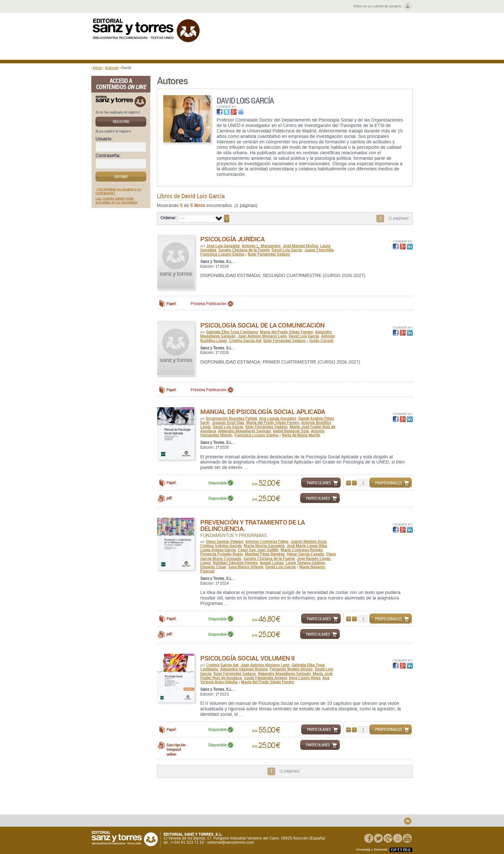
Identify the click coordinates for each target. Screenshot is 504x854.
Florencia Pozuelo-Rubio (222, 554)
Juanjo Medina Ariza (308, 541)
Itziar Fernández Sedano (269, 254)
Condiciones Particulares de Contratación (288, 810)
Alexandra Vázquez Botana (244, 669)
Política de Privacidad (353, 802)
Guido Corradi (321, 340)
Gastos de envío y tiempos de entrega (136, 810)
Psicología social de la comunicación (262, 325)
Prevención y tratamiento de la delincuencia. (252, 525)
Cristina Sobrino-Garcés (221, 545)
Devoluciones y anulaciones (205, 812)
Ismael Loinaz (272, 562)
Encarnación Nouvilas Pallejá (232, 418)
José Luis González (223, 246)
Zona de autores (109, 6)
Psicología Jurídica (232, 239)
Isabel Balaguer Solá (291, 431)
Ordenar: (168, 218)
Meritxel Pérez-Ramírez (265, 554)
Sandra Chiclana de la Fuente (244, 250)
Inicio (98, 67)
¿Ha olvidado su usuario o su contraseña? (118, 191)
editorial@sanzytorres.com (231, 842)
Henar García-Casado (306, 554)
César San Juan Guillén (258, 550)
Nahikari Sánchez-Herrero (235, 562)
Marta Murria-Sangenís (264, 545)
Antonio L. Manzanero (261, 246)
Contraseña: (108, 156)
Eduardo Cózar (213, 567)
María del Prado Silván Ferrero (287, 332)
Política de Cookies (350, 813)
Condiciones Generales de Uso (290, 802)
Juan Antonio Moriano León (262, 336)
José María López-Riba (307, 545)
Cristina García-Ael (245, 340)
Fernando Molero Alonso (291, 669)
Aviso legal (343, 808)
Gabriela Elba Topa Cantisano (232, 332)
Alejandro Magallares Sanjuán (244, 431)
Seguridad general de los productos (211, 817)
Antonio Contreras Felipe (267, 541)
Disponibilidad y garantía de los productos (208, 805)
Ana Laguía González (278, 418)
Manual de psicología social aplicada (263, 412)
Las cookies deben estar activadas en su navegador (117, 201)
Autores (112, 67)
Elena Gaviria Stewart (225, 541)
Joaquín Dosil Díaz (228, 422)
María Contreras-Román (302, 550)
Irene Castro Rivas (305, 678)
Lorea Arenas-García (218, 550)
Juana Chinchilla (319, 250)
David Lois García (287, 250)
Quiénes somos (124, 802)
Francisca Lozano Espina (222, 254)
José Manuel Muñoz (300, 246)
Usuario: (104, 139)
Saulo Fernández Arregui (265, 678)
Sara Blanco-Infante (246, 567)
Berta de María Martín (301, 435)
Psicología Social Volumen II (247, 658)
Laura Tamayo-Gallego (306, 562)
